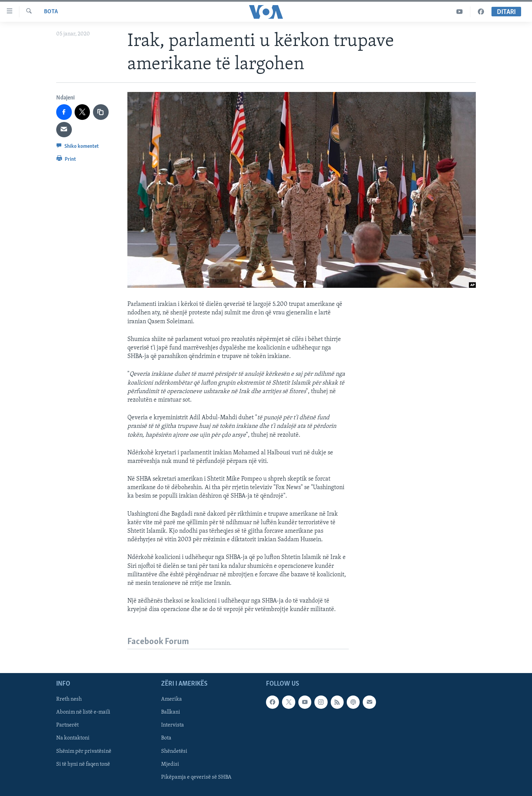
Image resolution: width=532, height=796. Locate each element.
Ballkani (171, 713)
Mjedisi (170, 764)
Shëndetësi (174, 751)
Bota (51, 12)
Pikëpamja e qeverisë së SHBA (196, 777)
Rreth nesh (69, 700)
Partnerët (67, 725)
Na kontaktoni (73, 738)
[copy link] (101, 112)
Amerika (171, 700)
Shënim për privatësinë (84, 751)
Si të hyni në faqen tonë (83, 764)
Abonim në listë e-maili (83, 713)
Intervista (173, 725)
